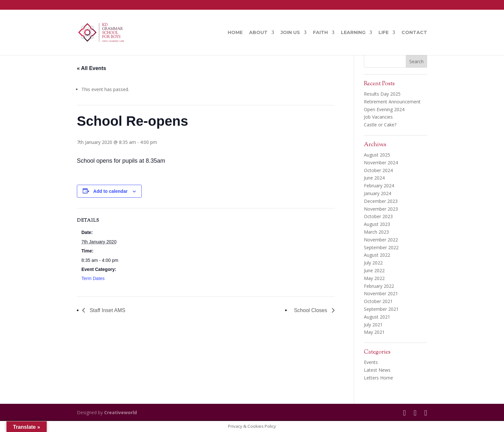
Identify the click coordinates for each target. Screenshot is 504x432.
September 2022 (381, 247)
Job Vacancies (378, 117)
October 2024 (378, 170)
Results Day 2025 (382, 94)
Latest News (377, 370)
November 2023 (381, 209)
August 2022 (377, 255)
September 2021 (381, 309)
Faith (320, 33)
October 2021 (378, 301)
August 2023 (377, 224)
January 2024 (378, 193)
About (258, 33)
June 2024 (374, 178)
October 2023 (378, 216)
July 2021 (373, 325)
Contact (414, 33)
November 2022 (381, 240)
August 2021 (377, 317)
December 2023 (381, 201)
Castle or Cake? (380, 125)
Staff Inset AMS (107, 310)
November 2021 (381, 293)
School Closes (311, 310)
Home (235, 33)
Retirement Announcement (392, 102)
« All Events (91, 68)
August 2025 (377, 155)
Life (384, 33)
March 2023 (376, 232)
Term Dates (93, 278)
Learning (353, 33)
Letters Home (378, 378)
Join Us (290, 33)
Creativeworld (120, 412)
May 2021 (374, 332)
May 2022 (374, 278)
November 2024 (381, 163)
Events (371, 362)
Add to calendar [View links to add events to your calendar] (111, 191)
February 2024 (379, 186)
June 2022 (374, 270)
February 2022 (379, 286)
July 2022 (373, 263)
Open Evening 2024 (384, 109)
